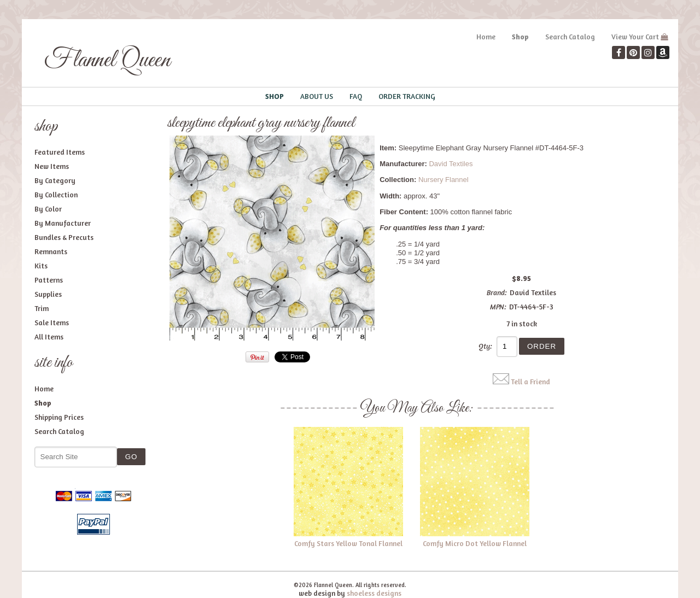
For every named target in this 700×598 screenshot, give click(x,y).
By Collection (56, 195)
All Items (49, 337)
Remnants (51, 251)
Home (486, 37)
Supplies (48, 294)
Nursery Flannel (444, 180)
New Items (52, 166)
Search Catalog (570, 37)
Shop (520, 37)
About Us (317, 96)
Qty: (485, 346)
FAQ (356, 96)
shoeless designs (374, 593)
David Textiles (451, 164)
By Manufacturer (63, 223)
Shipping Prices (59, 417)
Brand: (497, 292)
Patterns (49, 280)
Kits (41, 266)
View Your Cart (635, 37)
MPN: (498, 307)
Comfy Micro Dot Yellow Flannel (475, 543)
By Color (48, 209)
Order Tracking (407, 96)
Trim (42, 308)
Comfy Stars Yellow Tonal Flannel (348, 543)
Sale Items (52, 323)
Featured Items (60, 152)
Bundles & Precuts (64, 237)
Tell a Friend (530, 382)
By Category (55, 180)
